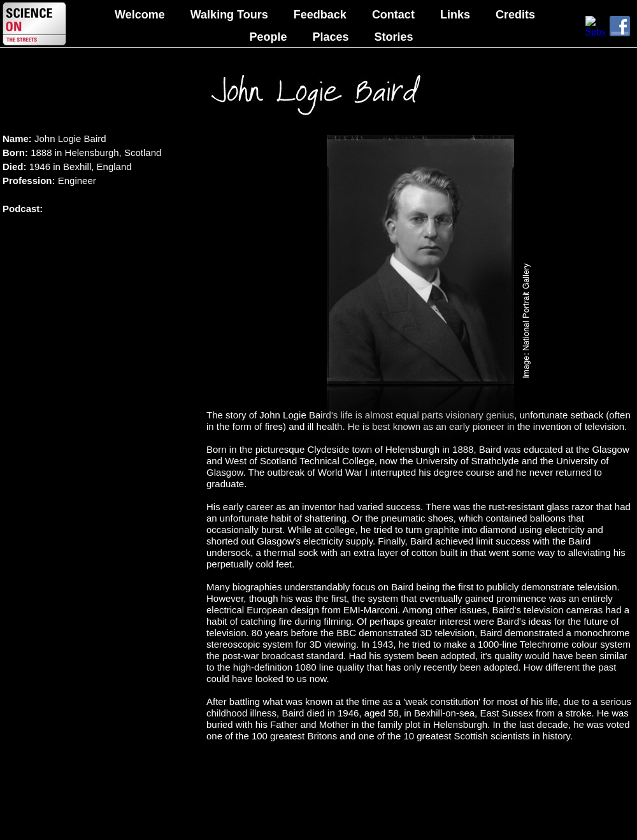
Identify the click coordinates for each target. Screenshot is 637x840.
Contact (393, 15)
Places (330, 37)
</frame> (596, 26)
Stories (394, 37)
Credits (515, 15)
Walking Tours (229, 15)
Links (455, 15)
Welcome (140, 15)
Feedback (320, 15)
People (268, 37)
